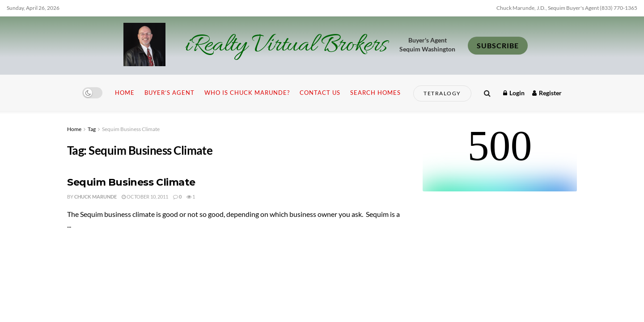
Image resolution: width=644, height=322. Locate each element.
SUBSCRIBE (498, 45)
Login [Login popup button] (514, 93)
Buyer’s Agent (169, 93)
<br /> (500, 158)
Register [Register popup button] (547, 93)
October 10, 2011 (145, 197)
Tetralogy (442, 93)
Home (125, 93)
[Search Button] (487, 93)
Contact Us (320, 93)
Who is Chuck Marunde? (247, 93)
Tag (92, 129)
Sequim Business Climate (131, 129)
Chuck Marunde (95, 197)
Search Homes (375, 93)
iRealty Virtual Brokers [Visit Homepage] (286, 46)
